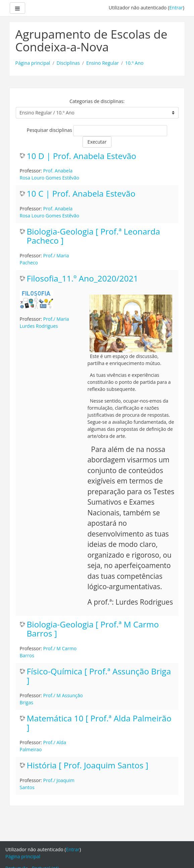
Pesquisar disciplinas (50, 130)
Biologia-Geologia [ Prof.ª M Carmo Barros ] (93, 629)
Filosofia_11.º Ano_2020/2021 (83, 279)
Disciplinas (68, 63)
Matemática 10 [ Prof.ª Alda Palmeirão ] (99, 723)
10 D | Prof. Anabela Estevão (82, 156)
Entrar (176, 8)
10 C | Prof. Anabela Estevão (81, 194)
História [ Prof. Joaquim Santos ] (88, 765)
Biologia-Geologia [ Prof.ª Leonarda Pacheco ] (93, 236)
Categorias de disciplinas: (97, 101)
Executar (97, 142)
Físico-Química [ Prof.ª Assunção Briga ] (99, 676)
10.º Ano (134, 63)
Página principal (33, 63)
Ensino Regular (103, 63)
